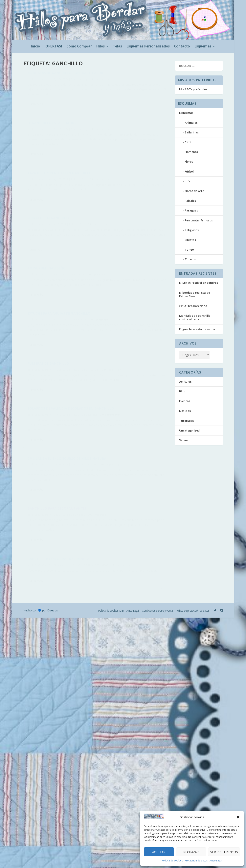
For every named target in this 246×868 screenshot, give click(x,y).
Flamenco (191, 152)
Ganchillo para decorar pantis (133, 342)
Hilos (100, 47)
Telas (117, 47)
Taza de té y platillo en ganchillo (49, 145)
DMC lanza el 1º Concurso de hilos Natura (54, 325)
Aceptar (159, 852)
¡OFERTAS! (53, 47)
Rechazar (191, 852)
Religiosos (192, 230)
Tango (189, 250)
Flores (189, 162)
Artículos (76, 85)
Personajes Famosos (199, 220)
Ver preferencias (224, 852)
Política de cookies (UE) (111, 461)
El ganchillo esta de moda (128, 75)
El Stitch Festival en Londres (199, 283)
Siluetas (190, 240)
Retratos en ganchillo (125, 139)
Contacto (182, 47)
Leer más (36, 124)
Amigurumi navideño (47, 206)
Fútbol (189, 171)
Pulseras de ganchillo (48, 264)
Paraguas (191, 210)
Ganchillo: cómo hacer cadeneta (58, 395)
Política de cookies (172, 861)
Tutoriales (33, 275)
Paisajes (190, 201)
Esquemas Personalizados (148, 47)
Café (188, 142)
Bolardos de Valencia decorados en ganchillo (134, 272)
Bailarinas (192, 132)
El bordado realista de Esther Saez (195, 294)
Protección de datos (196, 861)
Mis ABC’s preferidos (193, 89)
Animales (191, 123)
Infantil (190, 181)
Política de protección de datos (192, 461)
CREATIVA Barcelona (193, 306)
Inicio (35, 47)
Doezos (53, 460)
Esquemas (203, 47)
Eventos (32, 337)
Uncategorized (189, 430)
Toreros (190, 259)
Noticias (108, 284)
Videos (44, 406)
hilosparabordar (42, 85)
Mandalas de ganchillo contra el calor (57, 77)
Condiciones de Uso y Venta (157, 461)
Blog (84, 85)
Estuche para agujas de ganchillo (125, 204)
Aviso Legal (216, 861)
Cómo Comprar (79, 47)
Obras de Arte (194, 191)
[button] (238, 817)
